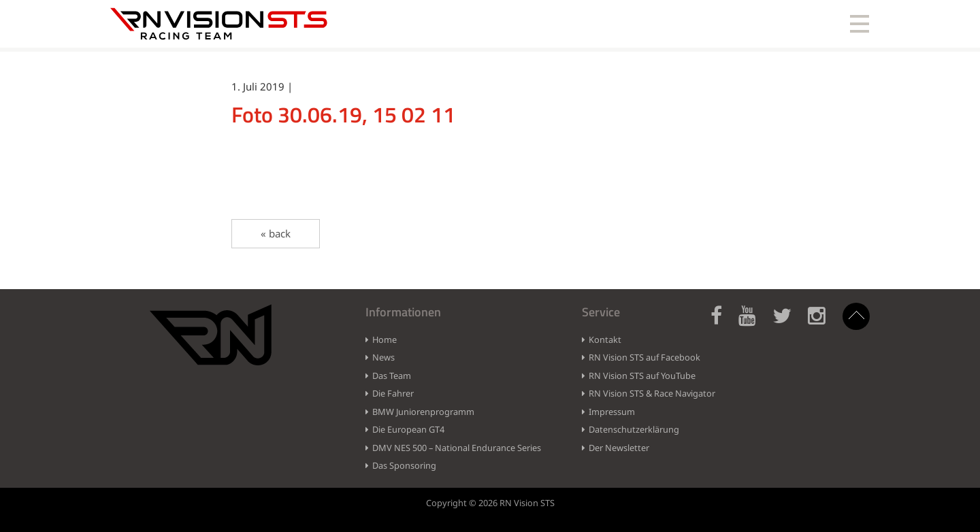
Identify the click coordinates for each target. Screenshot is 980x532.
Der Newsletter (619, 448)
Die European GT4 (408, 429)
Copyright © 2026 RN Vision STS (490, 503)
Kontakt (605, 339)
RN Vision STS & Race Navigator (652, 393)
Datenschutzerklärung (634, 429)
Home (385, 339)
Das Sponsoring (404, 465)
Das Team (392, 376)
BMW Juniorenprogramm (423, 412)
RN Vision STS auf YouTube (642, 376)
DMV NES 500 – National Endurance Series (457, 448)
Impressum (612, 412)
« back (276, 233)
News (383, 357)
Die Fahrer (393, 393)
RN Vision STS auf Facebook (644, 357)
